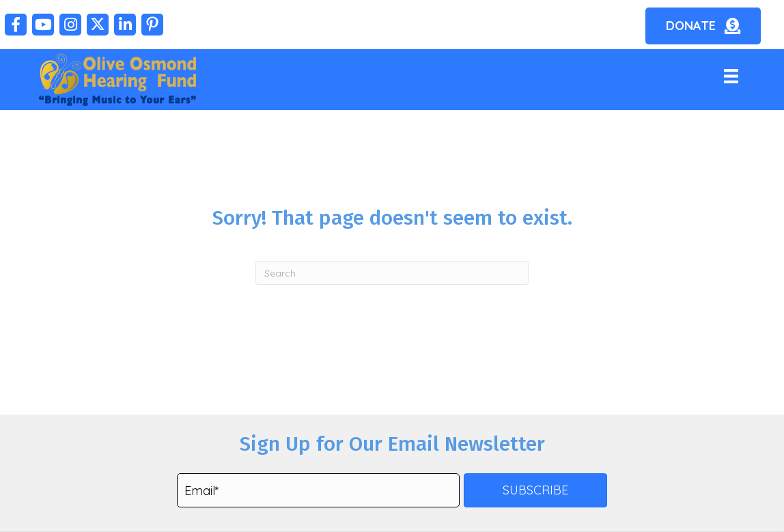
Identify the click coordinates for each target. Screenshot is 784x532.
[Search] (392, 273)
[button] (16, 25)
